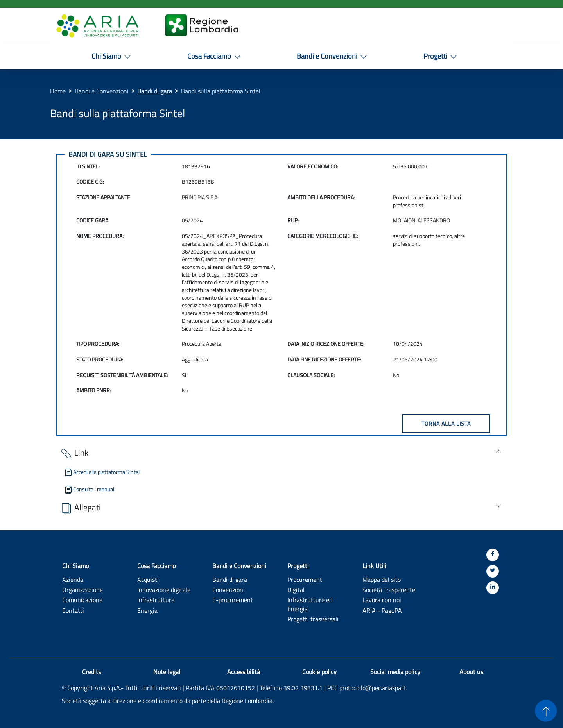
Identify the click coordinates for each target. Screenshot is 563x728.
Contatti (73, 610)
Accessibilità (244, 672)
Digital (296, 589)
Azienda (73, 579)
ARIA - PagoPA (382, 610)
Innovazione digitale (164, 589)
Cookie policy (319, 672)
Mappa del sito (382, 579)
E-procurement (233, 600)
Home (58, 91)
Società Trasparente (389, 589)
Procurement (305, 579)
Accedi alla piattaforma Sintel (102, 472)
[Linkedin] (493, 588)
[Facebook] (493, 555)
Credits (91, 672)
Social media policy (395, 672)
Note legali (168, 672)
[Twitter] (493, 571)
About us (471, 672)
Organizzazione (82, 589)
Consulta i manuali (90, 489)
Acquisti (148, 579)
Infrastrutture (156, 600)
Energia (147, 610)
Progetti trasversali (313, 619)
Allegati (80, 508)
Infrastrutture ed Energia (310, 604)
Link (74, 453)
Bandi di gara (155, 91)
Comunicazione (82, 600)
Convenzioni (229, 589)
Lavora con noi (382, 600)
